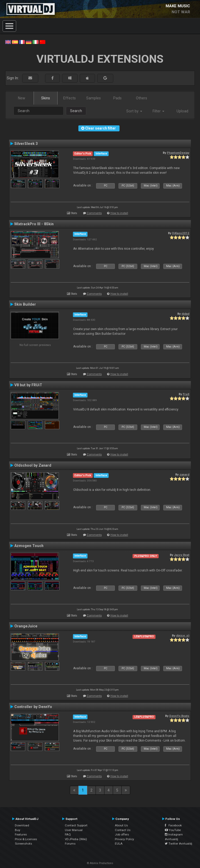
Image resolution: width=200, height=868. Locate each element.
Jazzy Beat (182, 555)
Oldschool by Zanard (33, 465)
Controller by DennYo (33, 707)
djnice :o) (183, 635)
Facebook (173, 825)
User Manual (74, 830)
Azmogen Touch (29, 546)
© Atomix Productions (100, 863)
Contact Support (76, 825)
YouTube (173, 830)
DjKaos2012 (181, 233)
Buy (18, 830)
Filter (158, 111)
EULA (119, 844)
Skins (46, 98)
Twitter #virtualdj (179, 844)
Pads (117, 98)
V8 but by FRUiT (28, 385)
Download (22, 825)
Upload (182, 111)
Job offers (122, 834)
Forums (70, 844)
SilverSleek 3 (26, 144)
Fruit (186, 394)
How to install (119, 213)
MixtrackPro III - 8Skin (34, 224)
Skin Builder (25, 304)
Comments (94, 213)
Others (142, 98)
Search (76, 111)
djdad (185, 314)
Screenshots (23, 844)
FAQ (68, 834)
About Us (121, 825)
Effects (70, 98)
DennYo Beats (179, 716)
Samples (93, 98)
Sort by (134, 111)
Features (21, 834)
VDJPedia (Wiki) (76, 839)
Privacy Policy (124, 839)
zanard (184, 474)
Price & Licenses (26, 839)
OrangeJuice (26, 626)
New (22, 98)
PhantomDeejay (178, 153)
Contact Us (123, 830)
